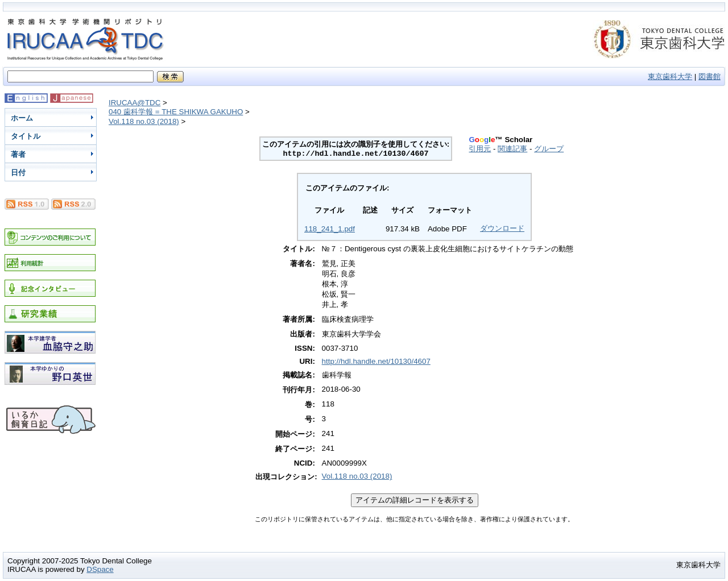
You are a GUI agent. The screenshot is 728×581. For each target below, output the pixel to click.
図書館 (710, 76)
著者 (18, 154)
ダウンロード (502, 228)
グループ (549, 149)
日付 (18, 173)
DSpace (100, 569)
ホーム (22, 118)
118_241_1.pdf (330, 229)
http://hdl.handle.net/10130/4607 (376, 361)
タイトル (26, 136)
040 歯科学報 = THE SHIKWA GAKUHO (176, 112)
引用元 (480, 149)
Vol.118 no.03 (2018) (144, 121)
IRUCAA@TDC (135, 103)
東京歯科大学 (670, 76)
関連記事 (512, 149)
